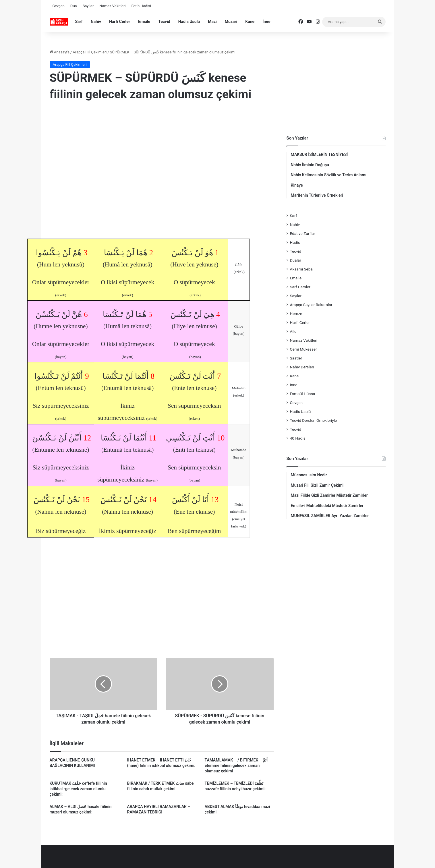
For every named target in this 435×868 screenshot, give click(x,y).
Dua (74, 6)
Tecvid (164, 22)
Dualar (296, 260)
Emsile (144, 22)
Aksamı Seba (301, 269)
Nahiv (96, 22)
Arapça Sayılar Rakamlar (311, 305)
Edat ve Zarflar (303, 233)
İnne (266, 22)
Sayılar (88, 6)
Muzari (231, 22)
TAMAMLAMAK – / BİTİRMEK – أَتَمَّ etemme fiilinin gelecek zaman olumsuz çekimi (236, 765)
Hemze (296, 314)
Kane (250, 22)
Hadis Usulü (189, 22)
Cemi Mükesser (303, 349)
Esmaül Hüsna (303, 394)
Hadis (295, 242)
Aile (293, 331)
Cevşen (59, 6)
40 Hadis (298, 438)
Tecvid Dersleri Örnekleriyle (314, 420)
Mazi (212, 22)
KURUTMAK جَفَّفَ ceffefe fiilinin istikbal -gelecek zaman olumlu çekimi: (78, 789)
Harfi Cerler (120, 22)
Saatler (296, 358)
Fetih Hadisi (141, 6)
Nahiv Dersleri (302, 367)
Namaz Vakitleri (112, 6)
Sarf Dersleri (301, 287)
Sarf (79, 22)
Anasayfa (60, 52)
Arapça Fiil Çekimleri (90, 52)
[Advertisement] (162, 153)
